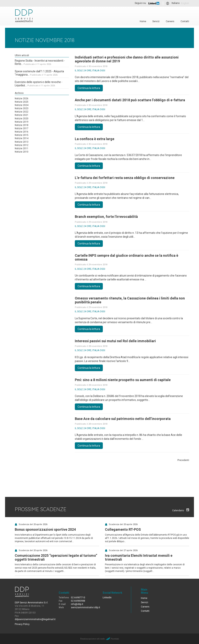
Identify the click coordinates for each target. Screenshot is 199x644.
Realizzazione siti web (92, 639)
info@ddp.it (77, 604)
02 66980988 (78, 601)
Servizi (156, 21)
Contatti (185, 21)
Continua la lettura (89, 88)
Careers (170, 21)
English (185, 3)
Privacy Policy (22, 624)
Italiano (176, 3)
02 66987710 (78, 598)
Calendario (181, 510)
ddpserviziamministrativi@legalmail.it (35, 619)
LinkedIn (107, 598)
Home (143, 21)
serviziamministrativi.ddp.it (86, 607)
